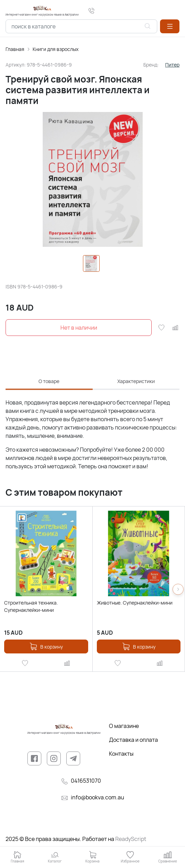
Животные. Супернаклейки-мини (135, 603)
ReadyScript (131, 839)
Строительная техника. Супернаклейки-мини (31, 606)
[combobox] (81, 26)
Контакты (121, 754)
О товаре (49, 381)
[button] (170, 26)
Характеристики (136, 381)
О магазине (124, 726)
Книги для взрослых (56, 49)
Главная (15, 49)
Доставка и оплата (133, 740)
